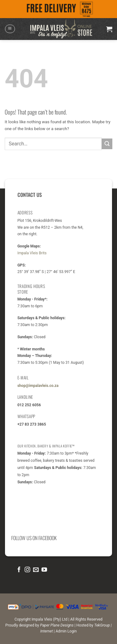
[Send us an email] (36, 570)
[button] (10, 29)
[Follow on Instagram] (27, 570)
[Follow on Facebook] (19, 570)
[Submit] (107, 144)
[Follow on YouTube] (44, 570)
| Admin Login (65, 631)
